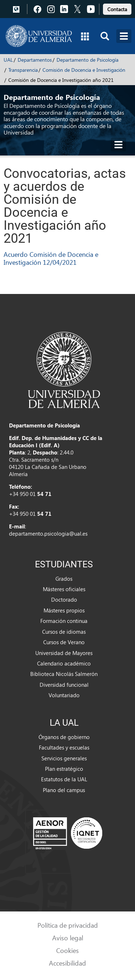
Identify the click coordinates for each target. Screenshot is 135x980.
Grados (64, 579)
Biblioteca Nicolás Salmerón (64, 674)
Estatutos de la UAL (64, 779)
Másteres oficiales (64, 589)
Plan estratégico (64, 769)
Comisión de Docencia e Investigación (84, 70)
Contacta (117, 9)
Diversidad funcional (64, 685)
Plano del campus (64, 790)
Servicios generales (64, 758)
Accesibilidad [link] (67, 963)
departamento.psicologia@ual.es (48, 533)
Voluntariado (64, 695)
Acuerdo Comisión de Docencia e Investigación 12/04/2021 (51, 258)
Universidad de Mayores (64, 653)
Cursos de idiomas (64, 632)
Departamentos (35, 60)
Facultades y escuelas (64, 747)
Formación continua (64, 621)
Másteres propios (64, 610)
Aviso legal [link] (68, 938)
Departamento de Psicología (87, 60)
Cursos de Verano (64, 642)
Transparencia (23, 70)
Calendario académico (64, 663)
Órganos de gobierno (64, 737)
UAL (8, 60)
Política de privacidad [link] (68, 925)
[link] (117, 8)
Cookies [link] (67, 950)
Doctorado (64, 599)
